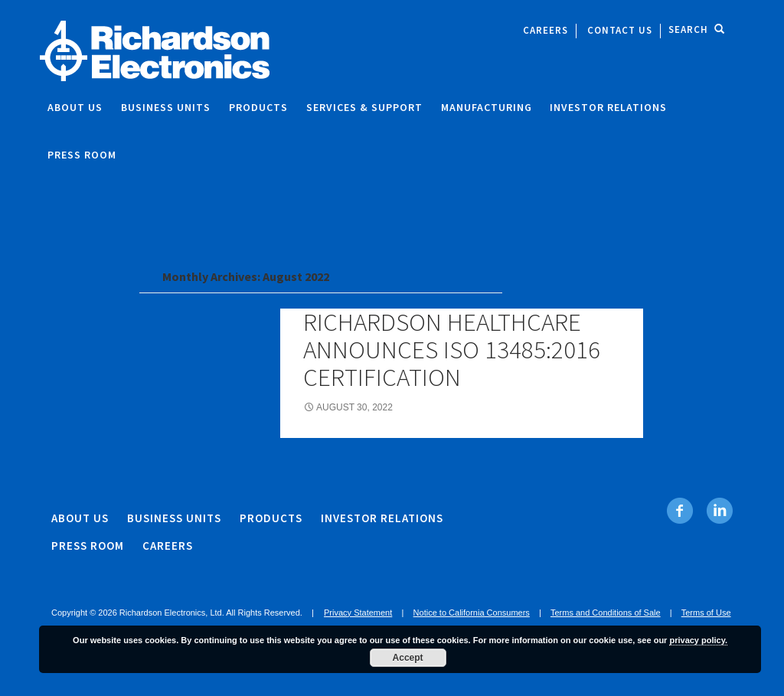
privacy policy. (698, 640)
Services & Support (364, 107)
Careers (546, 30)
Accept (408, 658)
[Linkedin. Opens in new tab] (719, 511)
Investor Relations (608, 107)
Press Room (82, 155)
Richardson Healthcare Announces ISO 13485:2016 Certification (452, 350)
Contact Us (620, 30)
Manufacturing (487, 107)
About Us (75, 107)
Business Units (166, 107)
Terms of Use (706, 613)
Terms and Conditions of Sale (606, 613)
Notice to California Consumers (472, 613)
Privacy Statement (358, 613)
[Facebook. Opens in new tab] (680, 511)
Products (258, 107)
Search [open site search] (697, 29)
